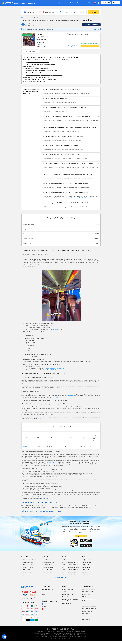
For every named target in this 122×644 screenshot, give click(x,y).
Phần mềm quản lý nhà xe (88, 592)
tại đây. (47, 499)
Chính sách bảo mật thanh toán (69, 597)
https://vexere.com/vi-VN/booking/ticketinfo (47, 496)
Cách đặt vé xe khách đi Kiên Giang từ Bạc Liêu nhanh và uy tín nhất (40, 79)
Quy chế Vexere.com (67, 592)
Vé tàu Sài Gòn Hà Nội (47, 567)
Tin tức (43, 594)
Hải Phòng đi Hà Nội (87, 575)
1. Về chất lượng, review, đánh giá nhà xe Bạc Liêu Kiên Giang (41, 71)
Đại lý (83, 617)
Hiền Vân (54, 329)
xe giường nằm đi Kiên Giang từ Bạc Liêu (35, 417)
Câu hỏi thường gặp (66, 603)
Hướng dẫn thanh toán (67, 589)
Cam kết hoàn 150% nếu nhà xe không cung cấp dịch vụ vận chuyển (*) (24, 3)
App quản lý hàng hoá (87, 611)
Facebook (46, 604)
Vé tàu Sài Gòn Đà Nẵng (48, 565)
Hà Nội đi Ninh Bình (86, 560)
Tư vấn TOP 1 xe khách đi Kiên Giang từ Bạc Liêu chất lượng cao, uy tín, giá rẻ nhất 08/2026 (46, 60)
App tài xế (84, 597)
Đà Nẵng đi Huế (86, 572)
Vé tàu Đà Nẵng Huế (47, 572)
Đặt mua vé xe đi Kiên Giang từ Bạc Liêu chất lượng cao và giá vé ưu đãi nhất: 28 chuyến (51, 57)
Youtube (46, 609)
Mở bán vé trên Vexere (75, 3)
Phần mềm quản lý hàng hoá (89, 609)
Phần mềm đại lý (86, 614)
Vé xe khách (24, 18)
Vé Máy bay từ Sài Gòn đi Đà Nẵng (70, 567)
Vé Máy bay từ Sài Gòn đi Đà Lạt (70, 570)
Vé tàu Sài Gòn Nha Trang (48, 560)
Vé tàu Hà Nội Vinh (46, 575)
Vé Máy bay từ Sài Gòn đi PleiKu (70, 572)
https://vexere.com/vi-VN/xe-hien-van (55, 368)
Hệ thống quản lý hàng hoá (89, 606)
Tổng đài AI (84, 603)
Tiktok (45, 606)
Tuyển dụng (44, 592)
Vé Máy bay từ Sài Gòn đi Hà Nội (70, 565)
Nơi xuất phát (29, 11)
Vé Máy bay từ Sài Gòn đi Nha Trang (71, 562)
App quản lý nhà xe (86, 594)
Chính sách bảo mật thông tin (69, 594)
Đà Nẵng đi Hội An (86, 570)
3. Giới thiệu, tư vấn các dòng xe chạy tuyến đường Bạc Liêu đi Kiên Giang (44, 75)
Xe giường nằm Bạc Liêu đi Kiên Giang (81, 198)
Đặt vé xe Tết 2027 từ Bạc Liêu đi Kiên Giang (34, 82)
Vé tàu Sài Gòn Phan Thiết (48, 562)
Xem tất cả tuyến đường (61, 577)
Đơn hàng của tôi (64, 3)
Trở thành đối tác (87, 3)
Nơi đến (47, 11)
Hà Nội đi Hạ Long (86, 562)
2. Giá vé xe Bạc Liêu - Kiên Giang (35, 73)
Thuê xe (84, 557)
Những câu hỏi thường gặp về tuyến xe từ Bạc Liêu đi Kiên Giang (39, 64)
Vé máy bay (65, 557)
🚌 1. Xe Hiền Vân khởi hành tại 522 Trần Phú (37, 62)
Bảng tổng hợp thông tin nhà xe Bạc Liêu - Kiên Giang (36, 77)
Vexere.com (47, 382)
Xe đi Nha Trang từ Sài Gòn (28, 565)
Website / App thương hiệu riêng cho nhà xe (91, 600)
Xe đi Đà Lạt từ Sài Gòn (27, 567)
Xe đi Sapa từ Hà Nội (27, 570)
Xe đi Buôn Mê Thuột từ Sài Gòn (29, 560)
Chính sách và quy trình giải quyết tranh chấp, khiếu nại (70, 600)
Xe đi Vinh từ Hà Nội (26, 575)
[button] (71, 89)
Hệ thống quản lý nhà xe (88, 589)
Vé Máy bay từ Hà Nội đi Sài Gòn (70, 560)
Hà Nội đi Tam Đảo (86, 567)
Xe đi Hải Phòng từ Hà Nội (28, 572)
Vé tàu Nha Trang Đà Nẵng (48, 570)
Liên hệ (43, 597)
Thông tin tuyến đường (29, 66)
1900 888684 (54, 370)
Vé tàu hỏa (45, 557)
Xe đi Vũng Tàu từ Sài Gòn (28, 562)
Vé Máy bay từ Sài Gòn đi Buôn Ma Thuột (70, 576)
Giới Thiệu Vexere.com (47, 589)
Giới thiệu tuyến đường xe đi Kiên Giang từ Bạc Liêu (36, 69)
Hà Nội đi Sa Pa (86, 565)
